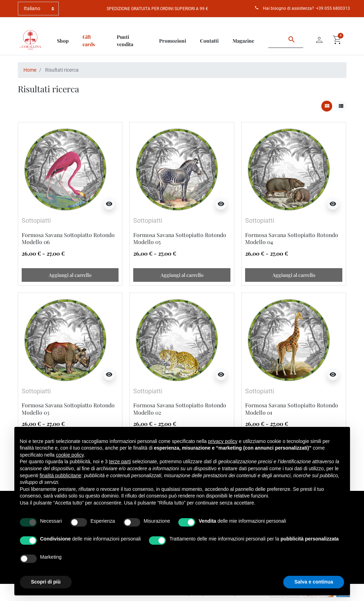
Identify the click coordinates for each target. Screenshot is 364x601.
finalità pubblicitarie (60, 475)
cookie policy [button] (70, 455)
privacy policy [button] (223, 441)
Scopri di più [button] (46, 582)
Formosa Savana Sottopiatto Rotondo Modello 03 (68, 409)
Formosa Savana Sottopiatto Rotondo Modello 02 (180, 409)
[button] (337, 40)
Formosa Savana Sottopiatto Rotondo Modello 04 (292, 238)
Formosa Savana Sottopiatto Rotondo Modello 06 (68, 238)
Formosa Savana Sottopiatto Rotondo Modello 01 (292, 409)
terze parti (120, 462)
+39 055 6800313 (333, 8)
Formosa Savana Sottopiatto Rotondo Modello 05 (180, 238)
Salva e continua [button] (314, 582)
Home (30, 70)
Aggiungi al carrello (70, 275)
